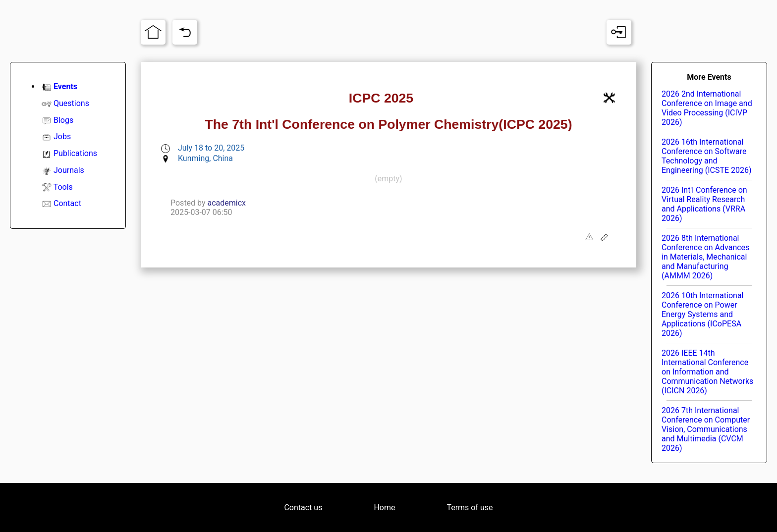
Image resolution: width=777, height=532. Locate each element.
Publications (75, 153)
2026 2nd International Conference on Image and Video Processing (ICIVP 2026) (707, 108)
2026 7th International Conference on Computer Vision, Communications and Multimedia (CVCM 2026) (706, 429)
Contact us (303, 507)
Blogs (63, 120)
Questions (71, 103)
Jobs (62, 136)
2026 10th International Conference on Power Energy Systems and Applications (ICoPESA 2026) (702, 314)
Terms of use (470, 507)
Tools (63, 187)
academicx (227, 203)
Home (384, 507)
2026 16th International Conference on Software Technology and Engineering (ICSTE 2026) (707, 156)
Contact (67, 203)
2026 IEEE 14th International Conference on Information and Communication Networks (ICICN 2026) (707, 372)
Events (65, 86)
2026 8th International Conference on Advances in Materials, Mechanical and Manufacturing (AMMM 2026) (705, 257)
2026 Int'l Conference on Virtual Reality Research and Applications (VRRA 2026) (704, 204)
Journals (69, 170)
